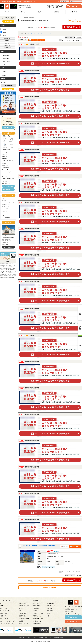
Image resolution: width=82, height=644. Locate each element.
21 (74, 40)
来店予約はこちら (73, 617)
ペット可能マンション (7, 176)
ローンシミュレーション (7, 213)
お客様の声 (4, 200)
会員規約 (41, 637)
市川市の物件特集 (6, 181)
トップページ (3, 603)
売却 (3, 215)
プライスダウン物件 (38, 613)
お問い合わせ (74, 12)
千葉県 (3, 33)
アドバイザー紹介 (6, 207)
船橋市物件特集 (37, 624)
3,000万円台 (4, 156)
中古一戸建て (37, 33)
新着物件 (4, 163)
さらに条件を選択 (8, 86)
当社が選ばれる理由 (6, 205)
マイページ (28, 637)
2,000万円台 (4, 154)
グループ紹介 (3, 608)
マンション (5, 145)
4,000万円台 (4, 159)
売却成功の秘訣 (23, 613)
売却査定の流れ (23, 616)
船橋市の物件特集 (6, 183)
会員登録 (72, 6)
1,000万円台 (4, 152)
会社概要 (2, 606)
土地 (50, 33)
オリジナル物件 (37, 608)
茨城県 (3, 30)
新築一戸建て (30, 33)
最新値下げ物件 (5, 166)
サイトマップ (49, 637)
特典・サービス (5, 198)
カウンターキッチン (6, 174)
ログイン (35, 637)
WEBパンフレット (6, 217)
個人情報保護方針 (58, 637)
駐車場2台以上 (50, 603)
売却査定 (21, 621)
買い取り (21, 608)
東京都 (3, 36)
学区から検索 (8, 186)
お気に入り (74, 1)
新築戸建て (5, 140)
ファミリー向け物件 (38, 618)
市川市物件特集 (37, 621)
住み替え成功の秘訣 (24, 618)
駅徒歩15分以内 (37, 616)
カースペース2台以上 (6, 172)
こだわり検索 (36, 603)
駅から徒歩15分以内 (6, 170)
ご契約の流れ (5, 211)
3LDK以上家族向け (6, 168)
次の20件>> (79, 40)
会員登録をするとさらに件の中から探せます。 (54, 27)
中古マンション (45, 33)
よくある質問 (5, 209)
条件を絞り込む (8, 190)
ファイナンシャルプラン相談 (8, 202)
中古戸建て (12, 140)
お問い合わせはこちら (73, 621)
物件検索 (64, 1)
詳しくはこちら (8, 247)
